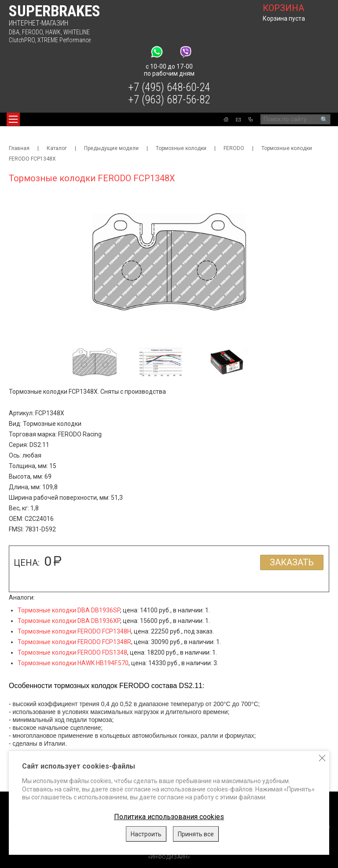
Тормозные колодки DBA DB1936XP (69, 621)
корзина (283, 8)
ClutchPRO (22, 40)
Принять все (196, 834)
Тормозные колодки (181, 148)
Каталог (57, 148)
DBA (14, 32)
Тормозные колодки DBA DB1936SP (69, 610)
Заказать (292, 562)
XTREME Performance (64, 40)
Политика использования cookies (169, 817)
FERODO (32, 32)
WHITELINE (77, 32)
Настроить (146, 834)
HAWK (53, 32)
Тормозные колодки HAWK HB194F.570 (73, 663)
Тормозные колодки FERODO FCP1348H (74, 631)
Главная (19, 148)
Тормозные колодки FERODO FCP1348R (74, 642)
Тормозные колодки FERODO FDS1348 (72, 652)
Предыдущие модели (111, 148)
